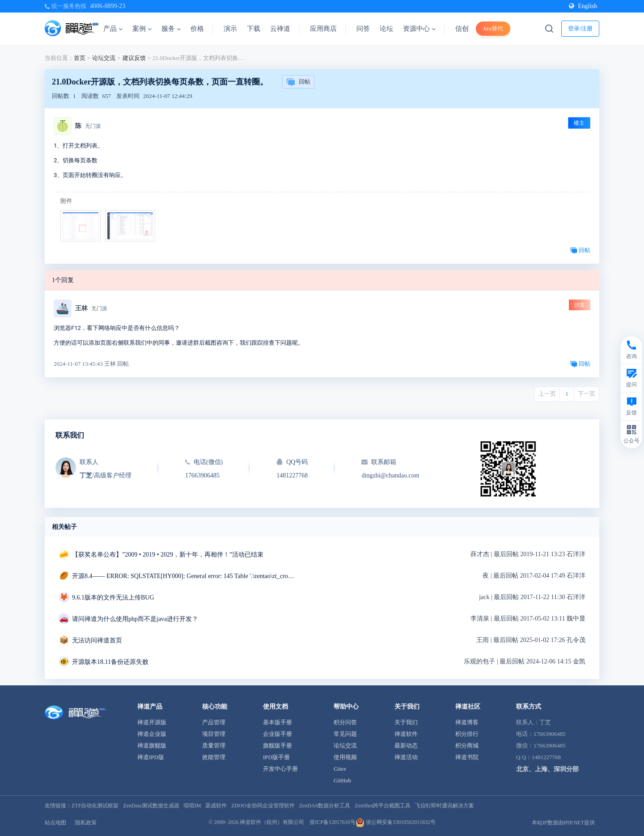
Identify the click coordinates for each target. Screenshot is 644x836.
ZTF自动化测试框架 (95, 806)
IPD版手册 (276, 757)
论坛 (386, 29)
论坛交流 (104, 58)
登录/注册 (580, 28)
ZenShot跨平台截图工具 (383, 806)
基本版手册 (278, 722)
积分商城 (467, 745)
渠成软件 (216, 806)
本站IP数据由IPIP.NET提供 (563, 823)
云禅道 (280, 29)
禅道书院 (467, 757)
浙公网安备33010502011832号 (396, 822)
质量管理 (214, 745)
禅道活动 (406, 757)
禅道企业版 (152, 734)
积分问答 (345, 722)
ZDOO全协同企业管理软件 (263, 806)
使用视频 (345, 757)
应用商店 (323, 29)
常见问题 (345, 734)
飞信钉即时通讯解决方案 (445, 806)
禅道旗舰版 (152, 745)
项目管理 (214, 734)
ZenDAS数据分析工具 (325, 806)
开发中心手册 (280, 769)
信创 (462, 29)
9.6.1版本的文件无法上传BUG (113, 597)
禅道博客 (467, 722)
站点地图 (55, 823)
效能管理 (214, 757)
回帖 (298, 82)
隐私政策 (86, 823)
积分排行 (467, 734)
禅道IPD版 (151, 757)
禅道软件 (406, 734)
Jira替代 (493, 28)
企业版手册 (278, 734)
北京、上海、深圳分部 (547, 769)
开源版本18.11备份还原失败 (110, 662)
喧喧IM (193, 806)
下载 (254, 29)
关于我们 (406, 722)
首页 (80, 58)
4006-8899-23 (108, 6)
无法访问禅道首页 (97, 640)
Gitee (340, 769)
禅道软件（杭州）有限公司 (272, 822)
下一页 (587, 394)
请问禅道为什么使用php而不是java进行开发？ (135, 619)
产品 (113, 29)
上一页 (547, 394)
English (583, 6)
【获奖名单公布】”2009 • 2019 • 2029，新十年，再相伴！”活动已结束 (168, 555)
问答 (363, 29)
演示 (230, 29)
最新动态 (406, 745)
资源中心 (419, 29)
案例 (142, 29)
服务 (171, 29)
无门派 (93, 126)
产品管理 (214, 722)
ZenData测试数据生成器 (151, 806)
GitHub (342, 780)
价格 (197, 29)
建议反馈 (134, 58)
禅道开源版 (152, 722)
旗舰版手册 (278, 745)
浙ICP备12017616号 (333, 822)
